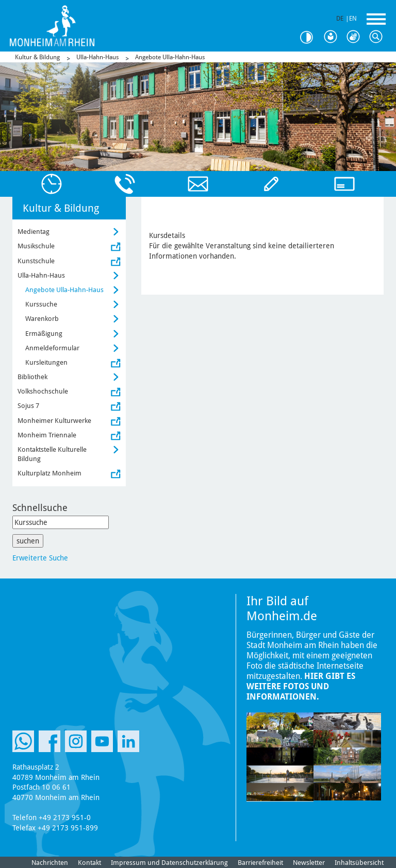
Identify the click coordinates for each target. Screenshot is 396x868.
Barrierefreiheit (260, 863)
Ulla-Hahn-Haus (97, 57)
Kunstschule (36, 261)
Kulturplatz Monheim (49, 473)
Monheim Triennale (47, 435)
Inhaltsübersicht (359, 863)
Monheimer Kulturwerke (54, 421)
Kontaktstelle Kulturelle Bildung (52, 454)
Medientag (34, 232)
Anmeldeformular (52, 348)
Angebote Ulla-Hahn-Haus (170, 57)
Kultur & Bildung (37, 57)
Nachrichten (50, 863)
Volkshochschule (43, 391)
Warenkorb (42, 319)
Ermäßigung (44, 334)
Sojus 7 (28, 406)
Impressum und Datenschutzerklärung (169, 863)
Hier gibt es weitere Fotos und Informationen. (301, 686)
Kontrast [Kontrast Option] (310, 37)
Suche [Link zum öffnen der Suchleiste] (378, 37)
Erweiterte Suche (40, 558)
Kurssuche (41, 304)
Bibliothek (32, 377)
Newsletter (309, 863)
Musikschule (36, 246)
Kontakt (89, 863)
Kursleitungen (46, 362)
